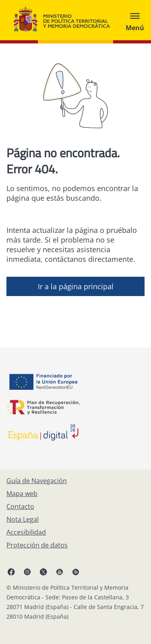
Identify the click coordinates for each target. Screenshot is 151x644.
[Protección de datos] (37, 545)
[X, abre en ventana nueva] (43, 572)
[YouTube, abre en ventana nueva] (60, 572)
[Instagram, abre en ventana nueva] (27, 572)
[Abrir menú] (135, 20)
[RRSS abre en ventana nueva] (76, 572)
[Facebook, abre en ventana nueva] (11, 572)
